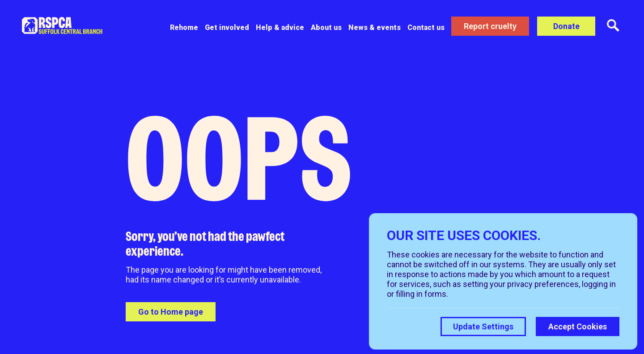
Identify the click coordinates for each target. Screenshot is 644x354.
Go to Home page (171, 312)
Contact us (426, 27)
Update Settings (483, 327)
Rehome (184, 27)
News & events (375, 27)
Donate (566, 26)
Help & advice (280, 27)
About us (326, 27)
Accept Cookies (578, 327)
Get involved (227, 27)
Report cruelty (490, 26)
